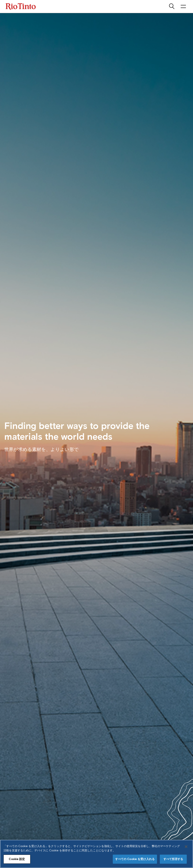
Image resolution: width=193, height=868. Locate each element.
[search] (172, 6)
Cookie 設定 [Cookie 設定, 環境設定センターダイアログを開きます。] (17, 859)
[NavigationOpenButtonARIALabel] (183, 6)
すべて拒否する (173, 859)
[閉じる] (186, 847)
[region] (96, 854)
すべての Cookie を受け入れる (135, 859)
